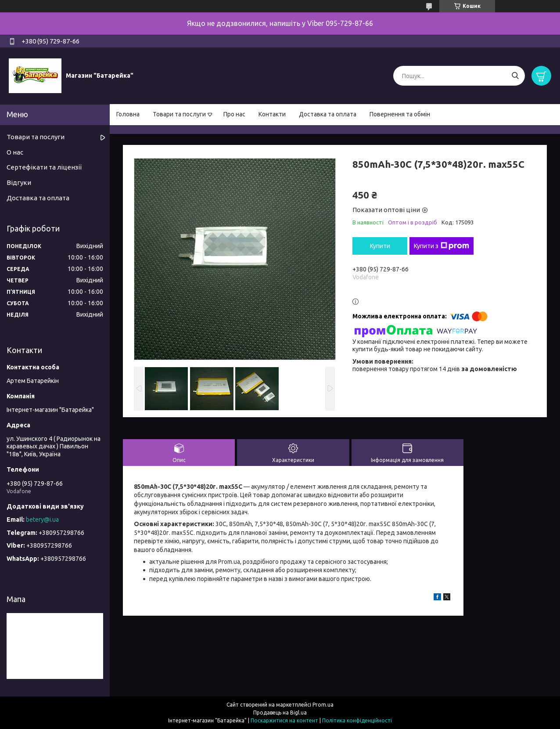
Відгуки (19, 182)
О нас (15, 152)
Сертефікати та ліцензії (44, 167)
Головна (128, 114)
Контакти (272, 114)
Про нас (234, 114)
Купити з (442, 246)
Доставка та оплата (328, 114)
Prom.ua (323, 705)
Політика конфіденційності (357, 720)
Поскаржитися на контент (284, 720)
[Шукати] (515, 76)
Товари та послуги (179, 114)
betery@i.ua (42, 520)
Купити (380, 246)
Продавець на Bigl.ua (280, 713)
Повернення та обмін (400, 114)
